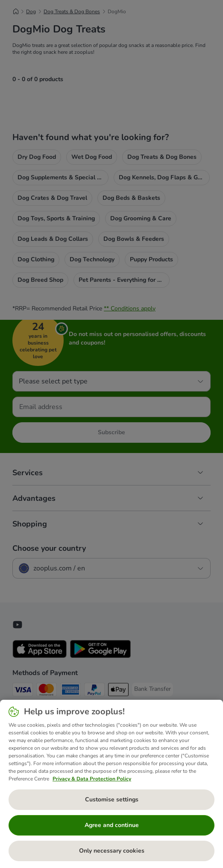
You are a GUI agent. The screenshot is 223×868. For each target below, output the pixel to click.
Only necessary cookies (112, 851)
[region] (111, 784)
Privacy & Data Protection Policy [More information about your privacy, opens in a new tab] (92, 779)
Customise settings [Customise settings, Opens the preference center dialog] (112, 799)
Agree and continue (112, 825)
